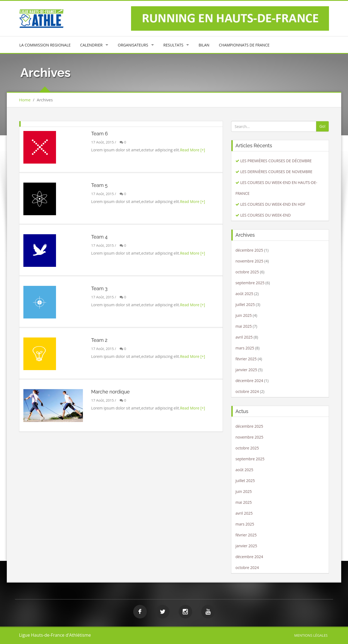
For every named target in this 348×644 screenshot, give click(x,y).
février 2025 (246, 359)
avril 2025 (244, 337)
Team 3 (99, 288)
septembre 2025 (250, 283)
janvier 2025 (246, 370)
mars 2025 (245, 348)
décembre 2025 (249, 250)
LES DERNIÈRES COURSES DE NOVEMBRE (276, 172)
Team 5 (99, 185)
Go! (322, 126)
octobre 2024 (247, 391)
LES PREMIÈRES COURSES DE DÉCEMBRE (276, 161)
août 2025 (244, 294)
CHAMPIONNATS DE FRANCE (244, 45)
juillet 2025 (245, 304)
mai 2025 (244, 326)
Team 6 (99, 134)
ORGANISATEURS (133, 45)
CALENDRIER (91, 45)
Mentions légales (311, 635)
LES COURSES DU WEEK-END (266, 215)
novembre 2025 (249, 261)
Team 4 (99, 237)
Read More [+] (192, 150)
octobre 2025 (247, 272)
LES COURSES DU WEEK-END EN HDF (273, 204)
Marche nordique (110, 392)
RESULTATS (173, 45)
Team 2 (99, 340)
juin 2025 (244, 315)
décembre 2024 (249, 381)
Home (25, 100)
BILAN (204, 45)
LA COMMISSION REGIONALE (45, 45)
